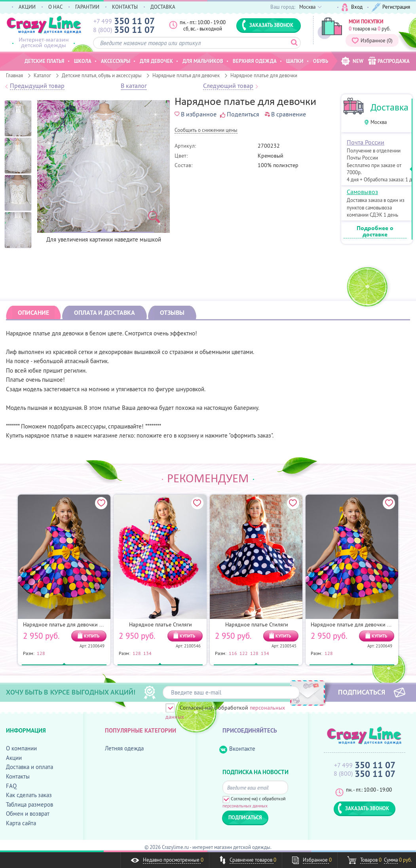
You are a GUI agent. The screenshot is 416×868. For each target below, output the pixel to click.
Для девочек (156, 61)
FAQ (11, 786)
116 (233, 653)
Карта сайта (21, 823)
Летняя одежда (124, 748)
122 (244, 653)
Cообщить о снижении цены (206, 130)
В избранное (196, 114)
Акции (14, 758)
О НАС (55, 7)
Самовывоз (362, 192)
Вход (352, 7)
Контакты (18, 776)
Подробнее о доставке (375, 232)
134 (147, 653)
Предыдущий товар (37, 86)
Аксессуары (116, 61)
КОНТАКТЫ (125, 7)
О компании (21, 748)
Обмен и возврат (28, 814)
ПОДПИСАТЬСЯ (362, 692)
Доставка (389, 107)
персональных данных (245, 806)
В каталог (134, 86)
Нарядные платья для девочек (186, 75)
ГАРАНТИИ (87, 7)
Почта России (366, 142)
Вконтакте (237, 749)
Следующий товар (228, 86)
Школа (83, 61)
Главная (14, 75)
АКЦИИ (27, 7)
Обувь (321, 61)
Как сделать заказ (29, 795)
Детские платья (45, 61)
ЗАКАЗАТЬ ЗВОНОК (268, 25)
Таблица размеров (29, 804)
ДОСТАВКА (163, 7)
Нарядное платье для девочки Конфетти (73, 624)
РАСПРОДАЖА (389, 61)
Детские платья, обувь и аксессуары (102, 75)
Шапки (295, 61)
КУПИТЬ (92, 636)
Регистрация (391, 7)
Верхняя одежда (255, 61)
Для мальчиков (203, 61)
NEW (352, 61)
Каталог (42, 75)
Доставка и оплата (29, 767)
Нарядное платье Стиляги (161, 624)
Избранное (372, 40)
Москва (379, 122)
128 (41, 653)
